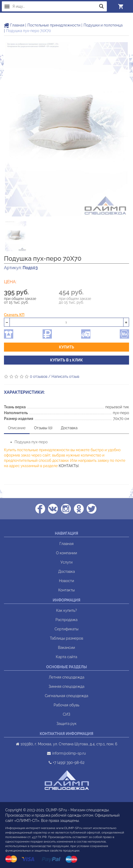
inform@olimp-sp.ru (69, 753)
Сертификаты (66, 629)
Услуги (67, 562)
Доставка (69, 428)
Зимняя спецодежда (66, 687)
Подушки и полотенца (103, 25)
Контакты (66, 590)
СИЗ (67, 714)
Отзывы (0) (43, 428)
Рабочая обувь (66, 705)
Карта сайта (66, 657)
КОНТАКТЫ (69, 466)
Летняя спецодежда (66, 677)
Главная (14, 25)
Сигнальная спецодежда (66, 696)
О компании (67, 553)
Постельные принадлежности (54, 25)
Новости (66, 581)
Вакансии (66, 648)
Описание (17, 428)
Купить (66, 347)
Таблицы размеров (67, 638)
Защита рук (66, 724)
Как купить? (66, 610)
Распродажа (66, 620)
